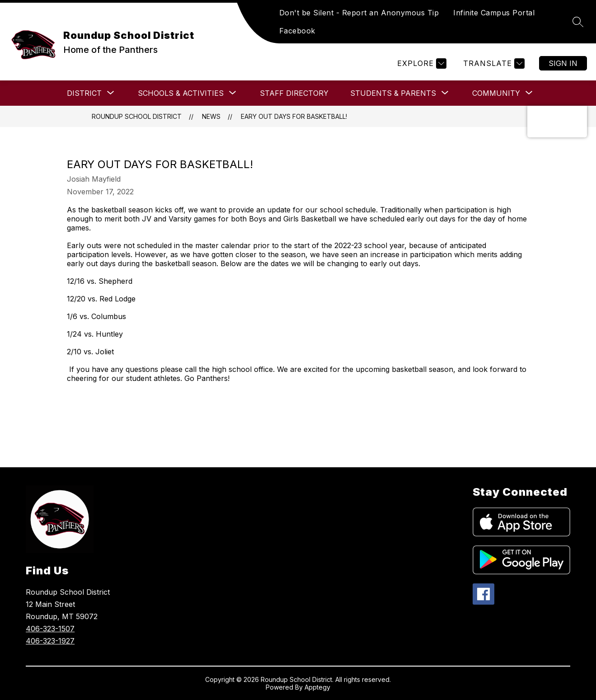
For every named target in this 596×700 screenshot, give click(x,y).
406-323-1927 (50, 641)
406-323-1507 (50, 629)
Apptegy (317, 687)
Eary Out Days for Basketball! (294, 116)
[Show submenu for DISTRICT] (84, 93)
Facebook (297, 31)
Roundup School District (137, 116)
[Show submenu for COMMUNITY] (496, 93)
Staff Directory (294, 93)
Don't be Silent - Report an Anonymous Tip (359, 13)
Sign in (563, 63)
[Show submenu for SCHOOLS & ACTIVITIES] (181, 93)
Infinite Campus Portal (494, 13)
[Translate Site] (493, 63)
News (211, 116)
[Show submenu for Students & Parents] (393, 93)
